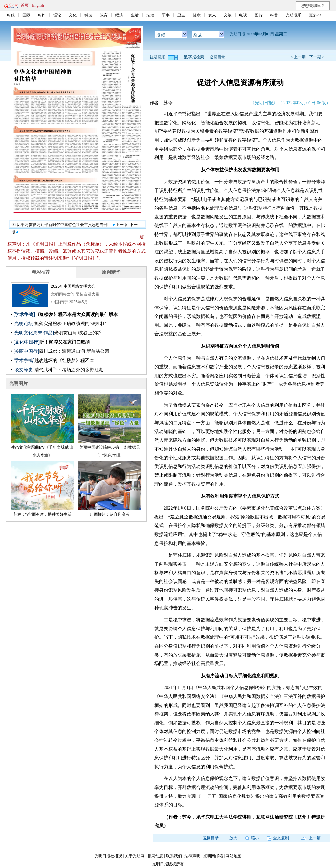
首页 (25, 5)
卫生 (181, 15)
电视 (243, 15)
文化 (73, 15)
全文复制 (278, 838)
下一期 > (317, 57)
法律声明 (192, 856)
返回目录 (217, 57)
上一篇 (311, 838)
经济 (119, 15)
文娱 (228, 15)
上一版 (120, 225)
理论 (57, 15)
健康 (197, 15)
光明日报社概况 (108, 856)
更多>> (315, 15)
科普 (274, 15)
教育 (104, 15)
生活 (135, 15)
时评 (42, 15)
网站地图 (234, 856)
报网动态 (155, 856)
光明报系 (294, 15)
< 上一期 (298, 57)
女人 (212, 15)
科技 (88, 15)
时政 (11, 15)
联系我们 (174, 856)
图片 (259, 15)
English (38, 5)
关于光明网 (135, 856)
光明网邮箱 (213, 856)
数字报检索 (194, 57)
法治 (150, 15)
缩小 (252, 838)
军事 (166, 15)
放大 (233, 838)
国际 (26, 15)
